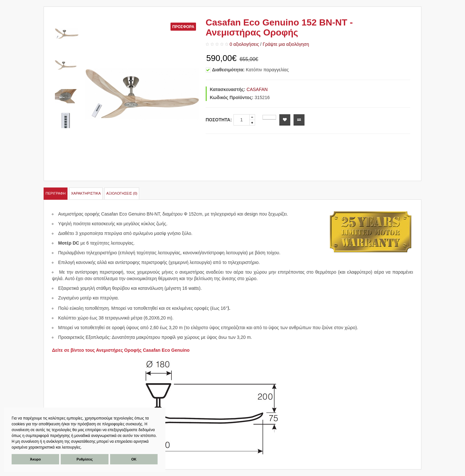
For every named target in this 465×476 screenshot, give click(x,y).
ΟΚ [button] (134, 459)
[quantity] (242, 120)
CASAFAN (257, 89)
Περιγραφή (56, 193)
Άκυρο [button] (35, 459)
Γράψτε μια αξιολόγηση (286, 44)
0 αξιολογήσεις (244, 44)
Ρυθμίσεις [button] (85, 459)
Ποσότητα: (219, 120)
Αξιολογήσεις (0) (122, 193)
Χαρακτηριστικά (86, 193)
